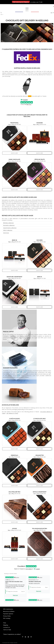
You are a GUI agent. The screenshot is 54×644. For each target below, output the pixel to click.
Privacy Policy (7, 616)
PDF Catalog (7, 618)
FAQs (5, 623)
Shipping (6, 625)
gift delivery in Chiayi (12, 413)
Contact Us (6, 627)
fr (53, 13)
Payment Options (8, 614)
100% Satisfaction (8, 609)
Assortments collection (10, 228)
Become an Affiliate (9, 611)
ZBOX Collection (8, 230)
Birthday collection (8, 223)
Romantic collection (9, 225)
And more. (6, 233)
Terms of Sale (7, 630)
